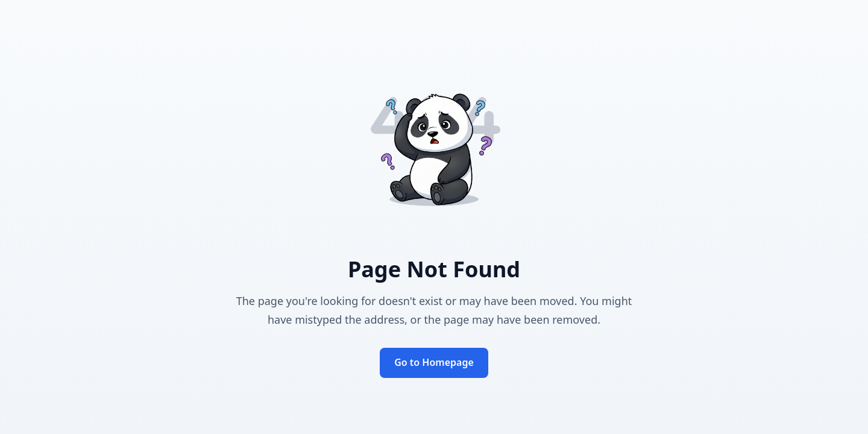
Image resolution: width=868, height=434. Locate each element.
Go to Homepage (434, 362)
